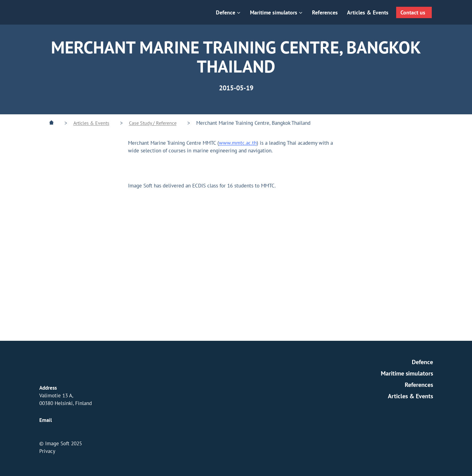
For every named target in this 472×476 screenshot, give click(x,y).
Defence (422, 362)
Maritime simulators (407, 373)
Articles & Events (368, 12)
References (325, 12)
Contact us (413, 12)
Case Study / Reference (153, 123)
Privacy (47, 451)
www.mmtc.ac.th (238, 143)
